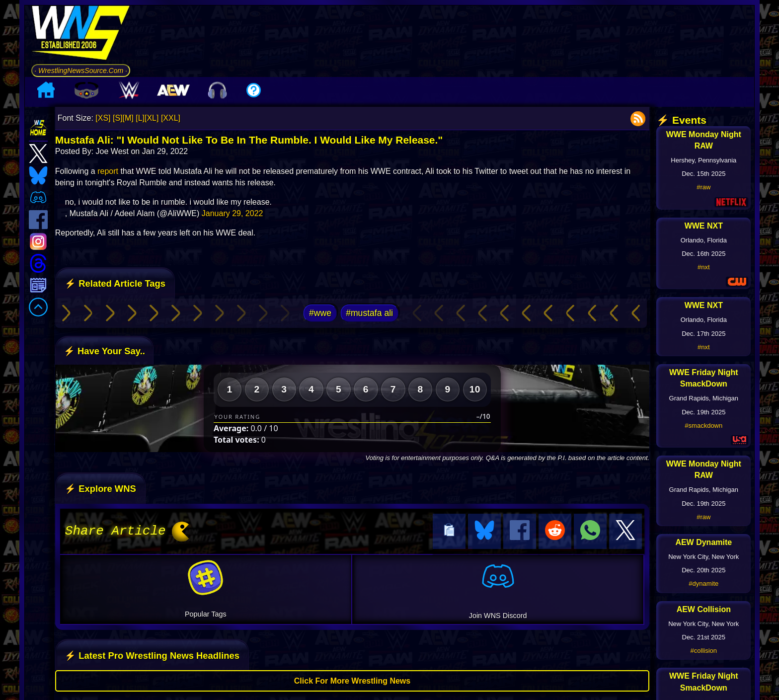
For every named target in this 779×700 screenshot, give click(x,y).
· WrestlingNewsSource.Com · (81, 71)
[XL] (152, 118)
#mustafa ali (369, 313)
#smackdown (703, 426)
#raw (703, 187)
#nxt (704, 267)
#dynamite (703, 583)
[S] (118, 118)
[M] (128, 118)
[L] (140, 118)
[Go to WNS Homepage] (81, 35)
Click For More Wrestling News (352, 679)
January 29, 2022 (233, 213)
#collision (704, 651)
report (108, 171)
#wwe (320, 313)
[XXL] (171, 118)
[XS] (103, 118)
